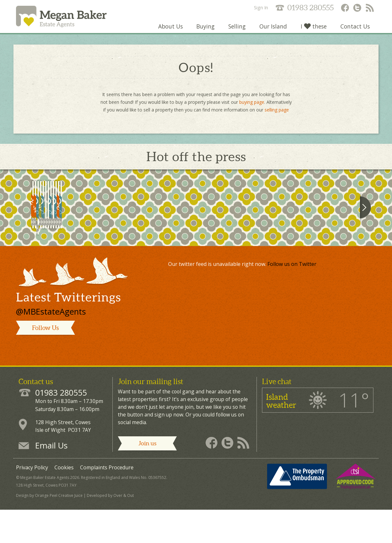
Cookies (64, 503)
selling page (277, 113)
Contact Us (355, 30)
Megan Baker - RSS (370, 8)
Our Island (272, 30)
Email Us (51, 481)
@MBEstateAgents (51, 347)
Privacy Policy (32, 503)
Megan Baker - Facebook (345, 8)
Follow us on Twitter (292, 299)
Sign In (261, 8)
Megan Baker (68, 18)
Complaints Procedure (107, 503)
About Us (168, 30)
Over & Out (124, 531)
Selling (236, 30)
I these (313, 30)
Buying (204, 30)
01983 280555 (310, 8)
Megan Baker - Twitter (357, 8)
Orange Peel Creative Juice (59, 531)
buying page (252, 106)
